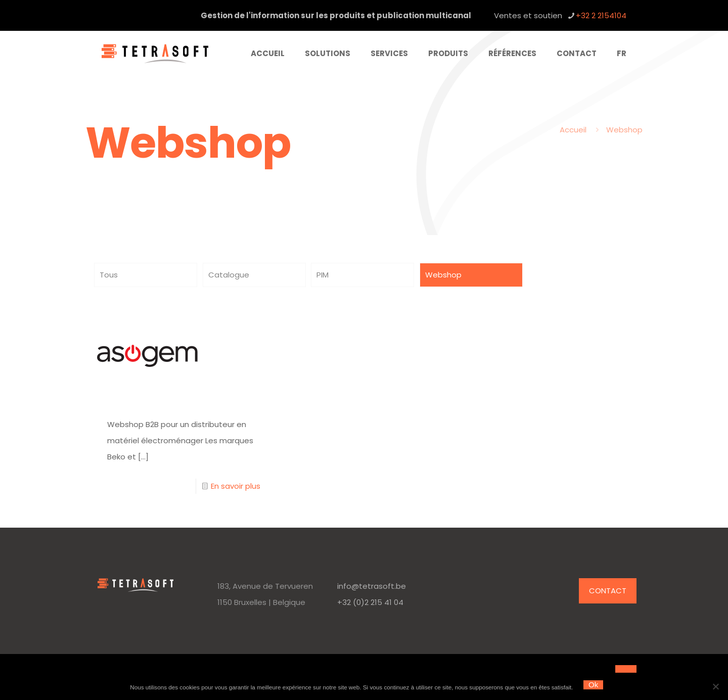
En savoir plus (236, 486)
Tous (109, 275)
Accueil (573, 130)
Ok (593, 685)
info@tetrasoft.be (372, 586)
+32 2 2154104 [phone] (601, 15)
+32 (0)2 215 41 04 (370, 602)
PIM (323, 275)
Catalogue (229, 275)
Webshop (624, 130)
